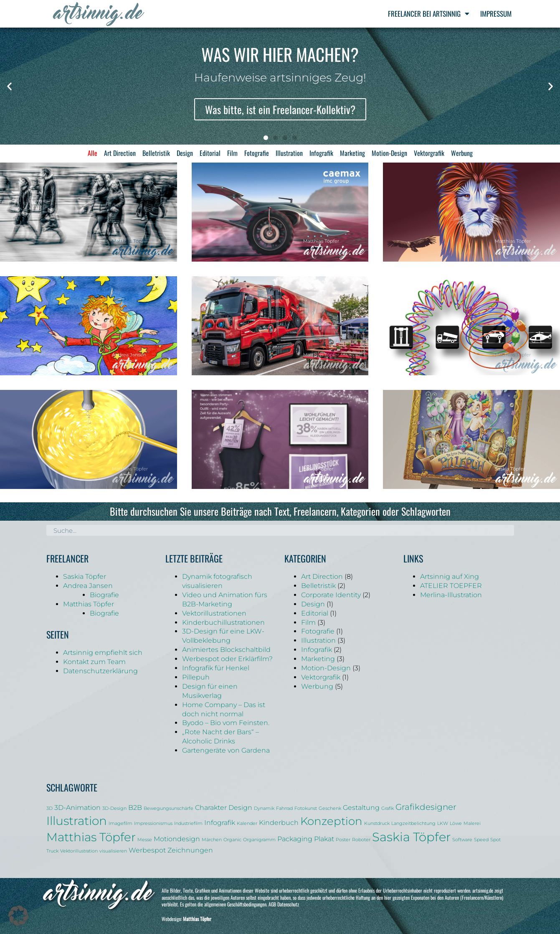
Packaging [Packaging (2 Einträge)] (295, 839)
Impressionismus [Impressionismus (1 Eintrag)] (153, 823)
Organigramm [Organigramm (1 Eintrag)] (259, 840)
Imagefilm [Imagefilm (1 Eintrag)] (120, 823)
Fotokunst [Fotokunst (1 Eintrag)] (306, 808)
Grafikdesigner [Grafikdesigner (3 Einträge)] (426, 807)
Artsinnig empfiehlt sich (103, 653)
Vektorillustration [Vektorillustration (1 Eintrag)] (79, 851)
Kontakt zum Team (94, 662)
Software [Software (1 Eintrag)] (462, 840)
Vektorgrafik (429, 153)
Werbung (462, 153)
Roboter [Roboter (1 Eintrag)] (361, 840)
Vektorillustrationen (214, 613)
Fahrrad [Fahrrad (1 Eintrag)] (284, 808)
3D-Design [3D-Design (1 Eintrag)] (114, 808)
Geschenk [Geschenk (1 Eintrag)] (330, 808)
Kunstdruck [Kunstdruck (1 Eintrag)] (377, 823)
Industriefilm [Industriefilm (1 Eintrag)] (188, 823)
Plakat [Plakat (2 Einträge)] (324, 839)
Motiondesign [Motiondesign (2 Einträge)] (177, 839)
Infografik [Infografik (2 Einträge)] (220, 822)
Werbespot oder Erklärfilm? (227, 659)
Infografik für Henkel (216, 668)
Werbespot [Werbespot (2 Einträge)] (147, 850)
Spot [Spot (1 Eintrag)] (495, 840)
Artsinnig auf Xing (450, 576)
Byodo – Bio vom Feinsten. (226, 723)
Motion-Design (389, 153)
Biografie (104, 595)
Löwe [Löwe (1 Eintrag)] (456, 823)
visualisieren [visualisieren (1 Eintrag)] (113, 851)
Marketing (352, 153)
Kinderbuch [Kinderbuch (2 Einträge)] (279, 822)
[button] (9, 86)
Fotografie (257, 153)
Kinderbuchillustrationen (223, 622)
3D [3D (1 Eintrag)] (49, 808)
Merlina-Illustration (451, 595)
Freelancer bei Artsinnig (429, 14)
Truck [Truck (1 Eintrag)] (52, 851)
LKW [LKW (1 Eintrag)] (443, 823)
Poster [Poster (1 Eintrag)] (343, 840)
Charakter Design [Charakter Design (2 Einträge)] (224, 807)
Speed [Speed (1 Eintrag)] (481, 840)
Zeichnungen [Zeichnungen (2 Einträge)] (190, 850)
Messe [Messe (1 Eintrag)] (145, 840)
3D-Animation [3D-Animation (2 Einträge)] (77, 807)
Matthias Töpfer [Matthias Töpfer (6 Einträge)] (91, 837)
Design (185, 153)
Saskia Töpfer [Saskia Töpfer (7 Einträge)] (411, 837)
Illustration (289, 153)
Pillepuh (196, 677)
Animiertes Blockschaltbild (226, 650)
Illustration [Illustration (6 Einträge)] (77, 821)
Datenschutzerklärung (100, 671)
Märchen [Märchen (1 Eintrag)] (212, 840)
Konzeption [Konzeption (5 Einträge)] (331, 821)
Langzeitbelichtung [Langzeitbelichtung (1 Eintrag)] (413, 823)
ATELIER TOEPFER (451, 586)
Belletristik (156, 153)
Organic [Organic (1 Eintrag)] (232, 840)
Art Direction (120, 153)
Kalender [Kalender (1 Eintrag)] (247, 823)
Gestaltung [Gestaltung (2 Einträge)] (361, 807)
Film (232, 153)
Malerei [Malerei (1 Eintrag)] (472, 823)
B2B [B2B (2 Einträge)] (135, 807)
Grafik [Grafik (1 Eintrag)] (388, 808)
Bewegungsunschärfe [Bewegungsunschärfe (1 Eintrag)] (169, 808)
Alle (92, 153)
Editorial (210, 153)
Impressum (496, 14)
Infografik (321, 153)
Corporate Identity (331, 595)
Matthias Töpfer (89, 604)
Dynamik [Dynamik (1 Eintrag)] (264, 808)
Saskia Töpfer (85, 576)
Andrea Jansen (88, 586)
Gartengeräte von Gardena (226, 750)
